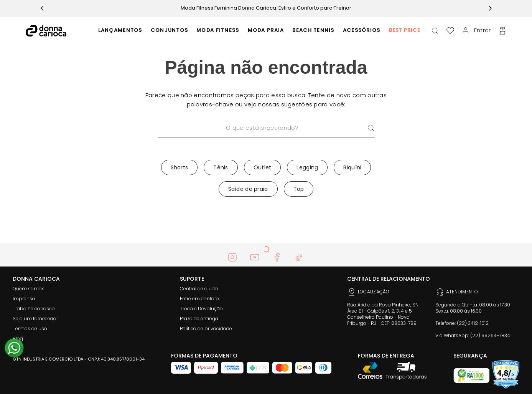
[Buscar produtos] (371, 128)
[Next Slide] (490, 8)
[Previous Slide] (42, 8)
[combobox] (266, 138)
